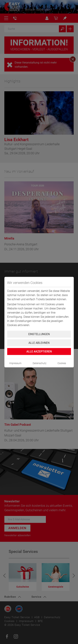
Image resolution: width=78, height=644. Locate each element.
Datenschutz (40, 363)
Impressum (15, 363)
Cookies (62, 363)
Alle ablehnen (39, 343)
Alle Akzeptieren (39, 351)
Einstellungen (39, 334)
